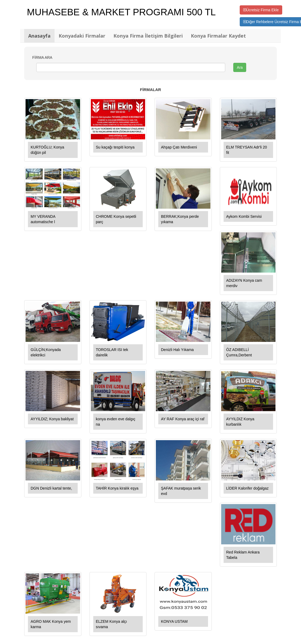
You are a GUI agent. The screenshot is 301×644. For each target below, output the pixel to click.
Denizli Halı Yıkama (177, 350)
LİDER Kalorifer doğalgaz (248, 488)
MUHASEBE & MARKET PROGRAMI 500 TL (121, 12)
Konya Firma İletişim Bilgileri (148, 36)
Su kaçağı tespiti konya (115, 147)
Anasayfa (39, 36)
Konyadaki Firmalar (82, 36)
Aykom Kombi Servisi (244, 216)
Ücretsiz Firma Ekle (261, 10)
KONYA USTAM (174, 621)
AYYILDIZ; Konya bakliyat (52, 419)
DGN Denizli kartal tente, (51, 488)
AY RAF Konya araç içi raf (183, 419)
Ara (240, 67)
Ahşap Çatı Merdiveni (179, 147)
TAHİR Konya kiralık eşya (117, 488)
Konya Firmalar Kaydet (218, 36)
